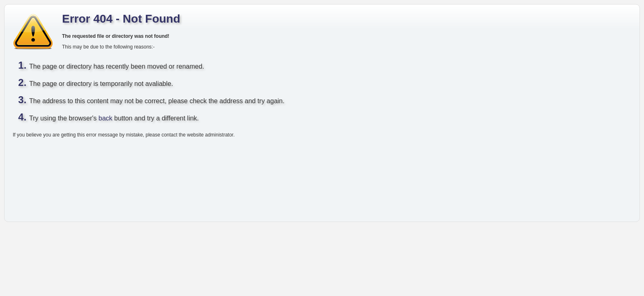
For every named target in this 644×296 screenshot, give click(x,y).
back (106, 118)
